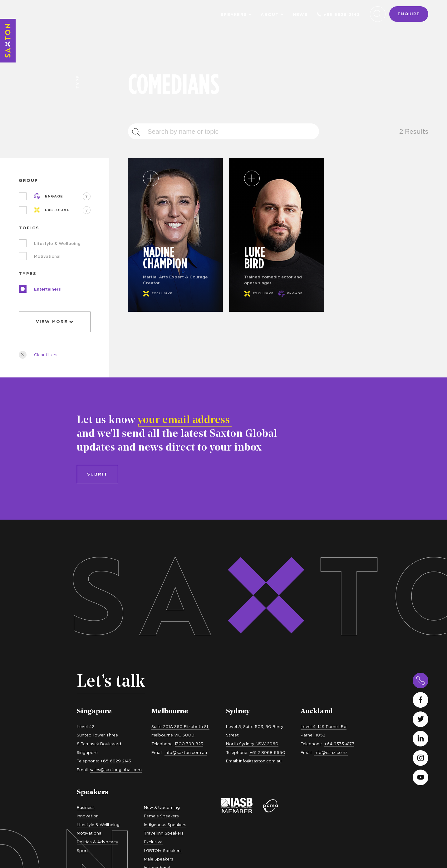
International (157, 686)
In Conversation (93, 719)
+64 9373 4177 (339, 562)
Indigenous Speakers (165, 643)
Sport (83, 669)
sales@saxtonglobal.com (116, 588)
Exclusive (153, 660)
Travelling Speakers (164, 651)
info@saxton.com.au (186, 571)
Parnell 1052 (313, 553)
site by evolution (411, 845)
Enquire (409, 14)
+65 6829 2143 (338, 15)
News (300, 15)
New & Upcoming (162, 626)
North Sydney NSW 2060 (252, 562)
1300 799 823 (189, 562)
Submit (97, 292)
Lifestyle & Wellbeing (98, 643)
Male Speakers (159, 677)
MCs (81, 711)
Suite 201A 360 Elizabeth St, (180, 545)
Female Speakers (161, 634)
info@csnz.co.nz (331, 571)
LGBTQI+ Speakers (163, 669)
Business (86, 626)
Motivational (90, 651)
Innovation (88, 634)
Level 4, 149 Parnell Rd (324, 545)
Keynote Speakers (96, 702)
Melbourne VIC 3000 (173, 553)
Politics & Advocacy (98, 660)
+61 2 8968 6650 (267, 571)
